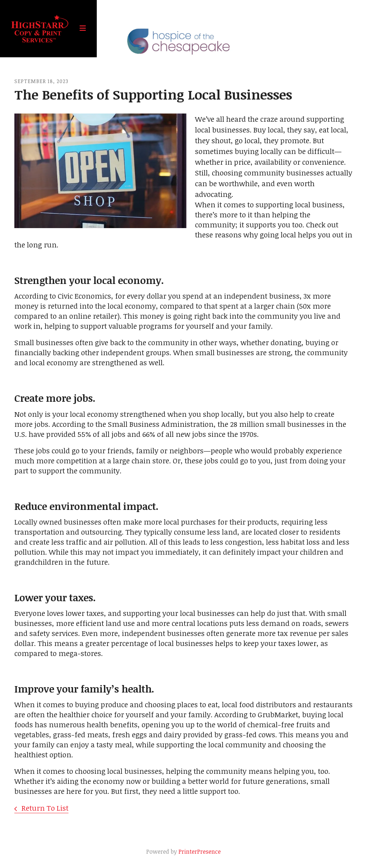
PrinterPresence (200, 852)
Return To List (44, 808)
